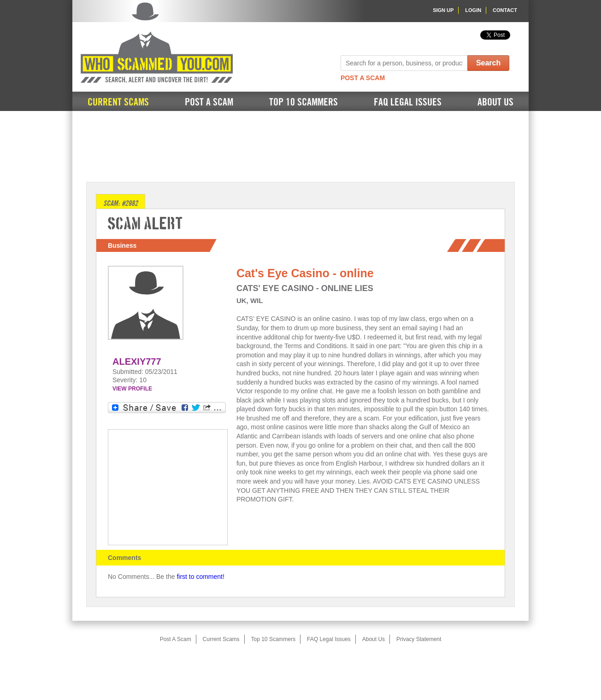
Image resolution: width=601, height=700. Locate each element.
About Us (495, 102)
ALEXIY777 (137, 362)
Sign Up (443, 10)
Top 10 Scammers (303, 102)
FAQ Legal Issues (408, 102)
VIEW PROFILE (132, 389)
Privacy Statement (419, 639)
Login (473, 10)
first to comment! (200, 577)
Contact (505, 10)
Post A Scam (363, 78)
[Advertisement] (300, 146)
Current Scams (118, 102)
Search (488, 63)
